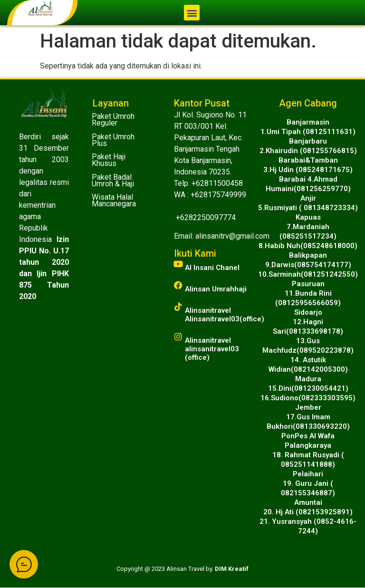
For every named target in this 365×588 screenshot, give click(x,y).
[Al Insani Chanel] (178, 264)
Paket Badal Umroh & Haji (113, 180)
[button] (192, 13)
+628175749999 (218, 195)
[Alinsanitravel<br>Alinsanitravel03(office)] (178, 307)
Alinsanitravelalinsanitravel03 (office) (212, 349)
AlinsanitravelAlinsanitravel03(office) (225, 315)
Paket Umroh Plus (113, 140)
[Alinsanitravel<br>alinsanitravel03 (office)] (178, 337)
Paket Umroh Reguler (113, 120)
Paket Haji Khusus (109, 160)
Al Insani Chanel (212, 268)
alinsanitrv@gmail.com (232, 236)
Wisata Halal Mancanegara (114, 200)
